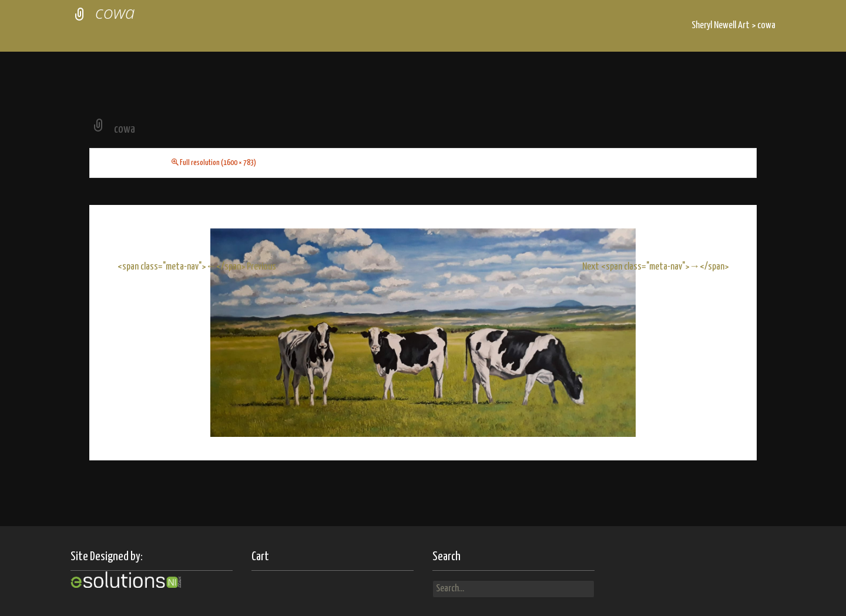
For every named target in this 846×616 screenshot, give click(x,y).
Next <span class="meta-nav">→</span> (655, 267)
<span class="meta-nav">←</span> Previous (197, 267)
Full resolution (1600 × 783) (218, 163)
